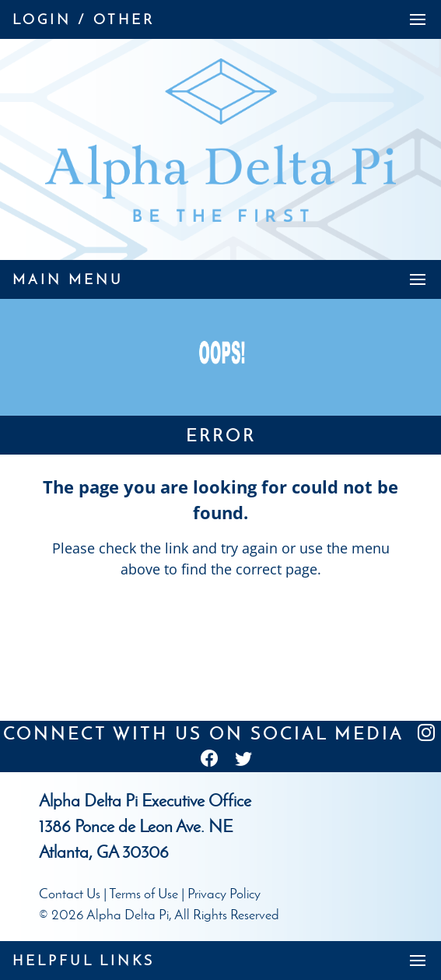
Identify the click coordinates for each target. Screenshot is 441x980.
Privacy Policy (224, 894)
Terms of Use (143, 894)
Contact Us (70, 894)
